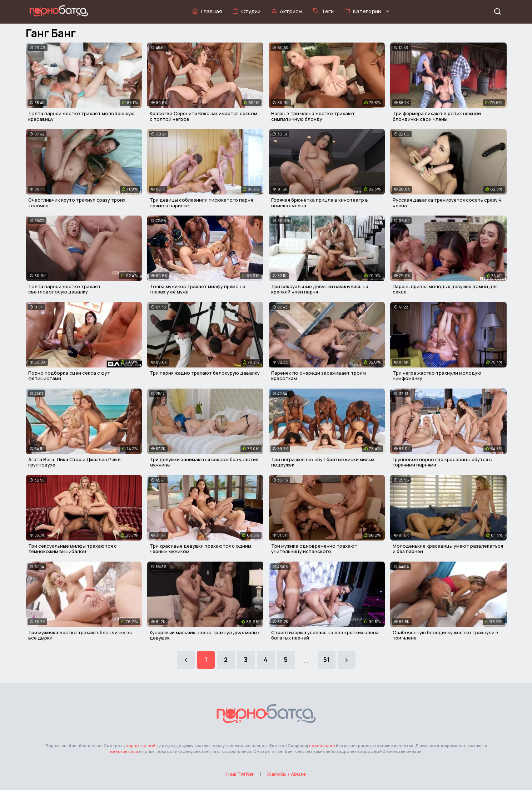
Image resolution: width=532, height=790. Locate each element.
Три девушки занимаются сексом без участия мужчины (204, 462)
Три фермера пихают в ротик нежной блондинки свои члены (437, 116)
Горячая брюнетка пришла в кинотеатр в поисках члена (320, 203)
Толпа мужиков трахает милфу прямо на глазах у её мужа (198, 289)
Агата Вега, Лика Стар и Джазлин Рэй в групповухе (74, 462)
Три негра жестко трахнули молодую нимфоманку (437, 376)
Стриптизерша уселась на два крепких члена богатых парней (325, 635)
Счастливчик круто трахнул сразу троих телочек (77, 203)
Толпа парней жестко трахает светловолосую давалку (64, 289)
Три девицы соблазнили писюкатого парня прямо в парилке (201, 203)
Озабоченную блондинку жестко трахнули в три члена (446, 635)
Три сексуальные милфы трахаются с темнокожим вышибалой (73, 549)
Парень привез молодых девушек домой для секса (445, 289)
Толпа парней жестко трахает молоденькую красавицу (81, 116)
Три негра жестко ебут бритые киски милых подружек (323, 462)
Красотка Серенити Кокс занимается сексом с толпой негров (203, 116)
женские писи (124, 751)
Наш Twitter (240, 774)
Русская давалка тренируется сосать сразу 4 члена (447, 203)
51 (327, 660)
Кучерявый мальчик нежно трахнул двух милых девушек (205, 635)
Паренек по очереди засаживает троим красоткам (319, 376)
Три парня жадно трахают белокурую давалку (205, 373)
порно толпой (141, 745)
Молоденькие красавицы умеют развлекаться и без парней (448, 549)
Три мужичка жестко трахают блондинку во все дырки (80, 635)
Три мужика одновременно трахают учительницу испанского (314, 549)
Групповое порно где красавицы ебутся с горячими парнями (442, 462)
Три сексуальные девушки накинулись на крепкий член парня (320, 289)
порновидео (322, 745)
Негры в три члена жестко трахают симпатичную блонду (313, 116)
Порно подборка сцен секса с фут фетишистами (69, 376)
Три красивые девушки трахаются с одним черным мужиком (200, 549)
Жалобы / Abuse (286, 774)
